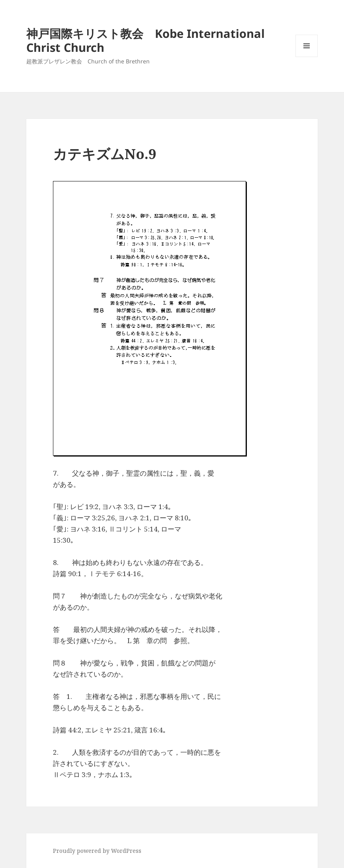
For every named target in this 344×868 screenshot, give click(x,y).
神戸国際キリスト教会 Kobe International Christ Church (146, 40)
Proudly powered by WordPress (97, 851)
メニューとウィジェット (307, 57)
